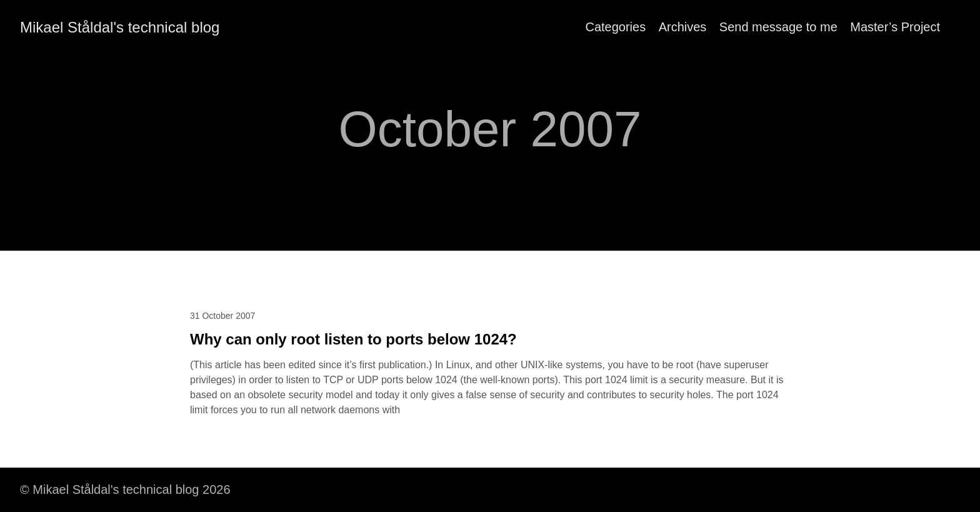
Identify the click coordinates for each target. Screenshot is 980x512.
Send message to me (778, 27)
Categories (615, 27)
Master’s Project (895, 27)
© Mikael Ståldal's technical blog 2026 (125, 489)
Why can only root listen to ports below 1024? (353, 339)
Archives (683, 27)
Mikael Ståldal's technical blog (120, 27)
